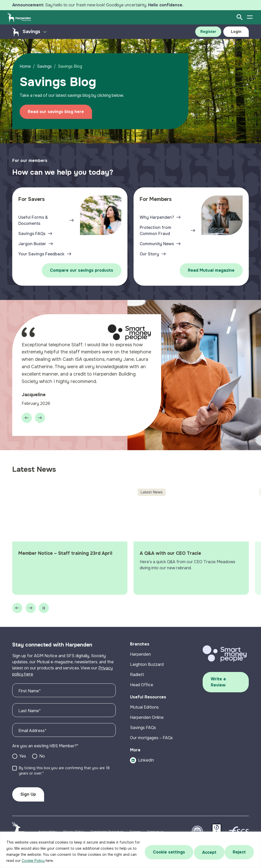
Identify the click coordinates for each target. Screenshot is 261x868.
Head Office (142, 687)
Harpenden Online (147, 720)
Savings (45, 66)
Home (26, 66)
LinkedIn (142, 763)
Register (208, 32)
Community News (157, 244)
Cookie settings (166, 851)
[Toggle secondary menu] (45, 32)
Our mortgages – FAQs (151, 740)
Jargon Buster (32, 244)
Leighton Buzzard (147, 667)
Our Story (149, 254)
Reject (207, 851)
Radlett (137, 677)
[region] (130, 850)
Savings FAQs (32, 234)
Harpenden (140, 657)
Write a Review (218, 685)
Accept (239, 851)
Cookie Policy (40, 861)
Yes (23, 759)
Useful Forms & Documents (33, 220)
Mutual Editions (144, 710)
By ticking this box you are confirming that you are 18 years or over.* (64, 773)
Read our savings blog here (57, 112)
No (42, 759)
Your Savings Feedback (41, 254)
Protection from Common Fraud (155, 231)
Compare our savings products (82, 270)
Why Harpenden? (157, 217)
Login (236, 32)
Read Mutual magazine (211, 270)
